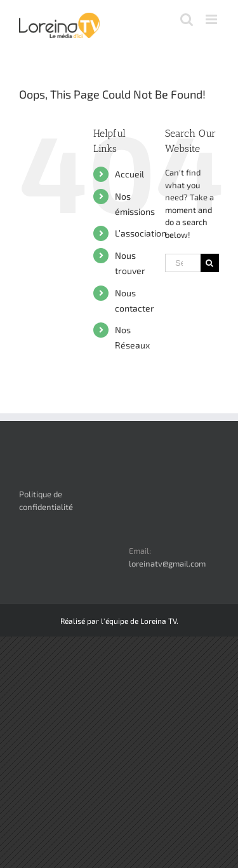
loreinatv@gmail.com (167, 563)
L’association (141, 233)
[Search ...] (183, 263)
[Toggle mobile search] (187, 19)
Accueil (129, 174)
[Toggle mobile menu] (212, 19)
